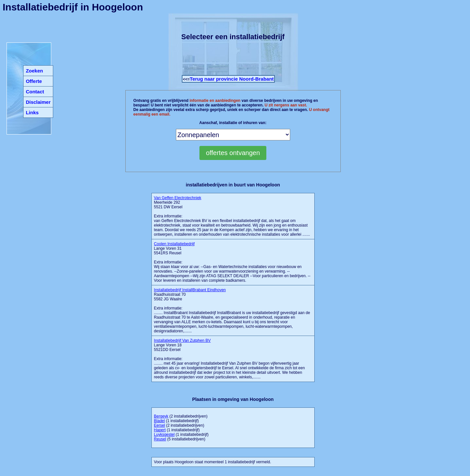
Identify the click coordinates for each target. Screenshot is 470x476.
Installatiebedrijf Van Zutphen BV (182, 341)
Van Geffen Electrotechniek (178, 198)
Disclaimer (38, 102)
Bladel (159, 421)
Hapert (160, 430)
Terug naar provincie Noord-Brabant (232, 79)
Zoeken (34, 71)
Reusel (160, 439)
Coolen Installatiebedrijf (174, 244)
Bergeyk (161, 416)
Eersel (160, 425)
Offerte (34, 81)
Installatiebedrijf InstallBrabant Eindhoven (190, 290)
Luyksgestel (164, 435)
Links (32, 112)
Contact (35, 92)
